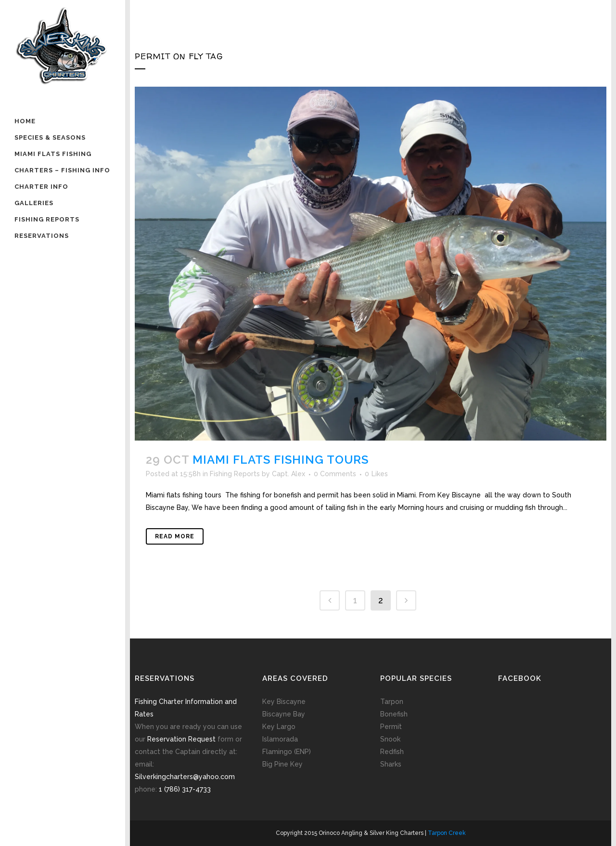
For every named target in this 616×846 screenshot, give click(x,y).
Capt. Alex (289, 474)
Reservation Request (181, 739)
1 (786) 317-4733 (185, 789)
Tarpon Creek (447, 833)
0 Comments (335, 474)
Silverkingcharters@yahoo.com (185, 777)
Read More (175, 536)
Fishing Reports (235, 474)
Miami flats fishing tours (281, 460)
